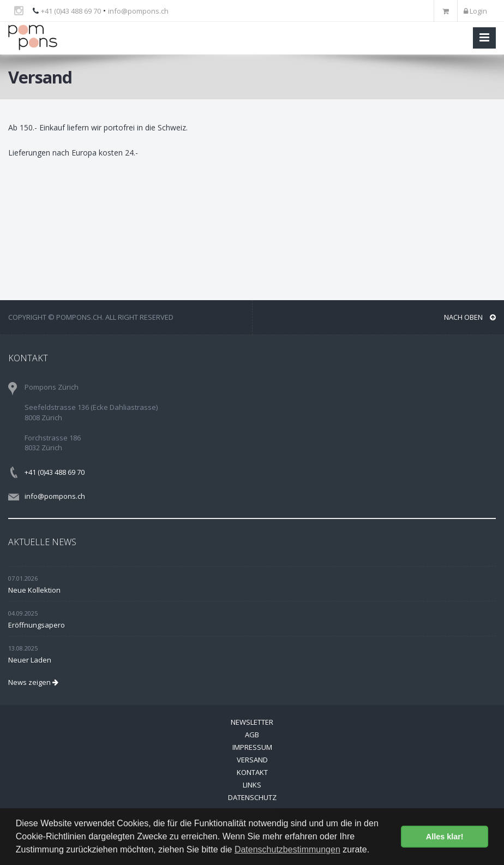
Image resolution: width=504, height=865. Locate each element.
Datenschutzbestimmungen (287, 849)
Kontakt (252, 772)
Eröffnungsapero (37, 625)
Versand (252, 760)
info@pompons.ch (138, 11)
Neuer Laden (30, 660)
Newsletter (252, 722)
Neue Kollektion (34, 590)
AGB (252, 735)
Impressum (252, 747)
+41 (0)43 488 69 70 (71, 11)
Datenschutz (252, 797)
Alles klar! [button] (445, 837)
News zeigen (33, 682)
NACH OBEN (470, 317)
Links (252, 785)
